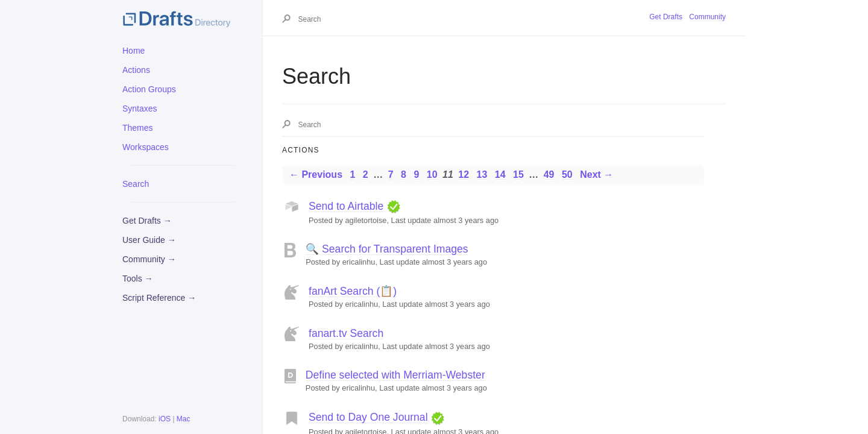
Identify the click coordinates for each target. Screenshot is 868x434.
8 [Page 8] (404, 175)
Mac (184, 419)
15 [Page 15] (518, 175)
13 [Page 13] (482, 175)
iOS (165, 419)
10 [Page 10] (432, 175)
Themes (138, 128)
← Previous (316, 175)
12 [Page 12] (464, 175)
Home (134, 51)
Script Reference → (159, 298)
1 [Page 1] (352, 175)
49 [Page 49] (549, 175)
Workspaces (146, 147)
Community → (149, 259)
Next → (596, 175)
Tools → (138, 278)
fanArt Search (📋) (353, 291)
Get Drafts (666, 17)
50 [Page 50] (567, 175)
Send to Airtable (346, 206)
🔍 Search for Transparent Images (387, 249)
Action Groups (149, 89)
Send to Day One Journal (368, 417)
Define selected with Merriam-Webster (395, 375)
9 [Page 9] (416, 175)
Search (136, 184)
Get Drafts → (147, 221)
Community (707, 17)
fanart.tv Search (346, 333)
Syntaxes (140, 108)
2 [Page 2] (366, 175)
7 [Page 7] (391, 175)
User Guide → (149, 240)
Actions (136, 70)
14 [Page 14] (500, 175)
